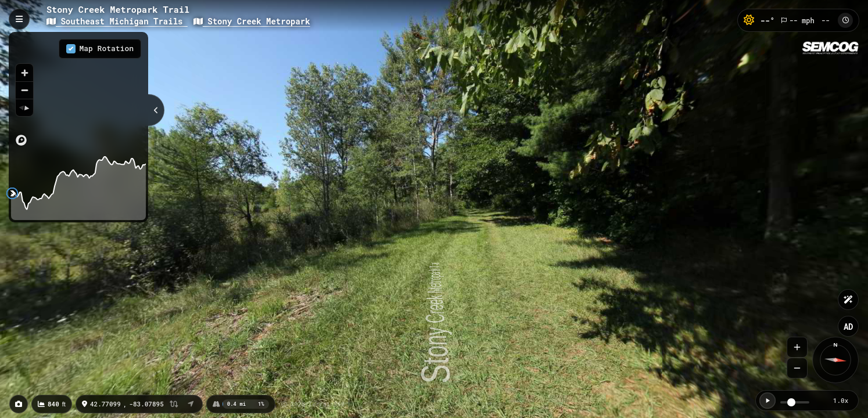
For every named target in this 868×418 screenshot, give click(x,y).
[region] (78, 92)
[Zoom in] (24, 73)
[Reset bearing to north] (24, 107)
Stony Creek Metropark (252, 21)
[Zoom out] (24, 90)
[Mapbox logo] (21, 140)
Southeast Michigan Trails (117, 21)
